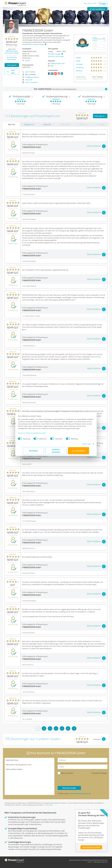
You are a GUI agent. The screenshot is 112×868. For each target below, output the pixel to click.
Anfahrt (28, 61)
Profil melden (49, 805)
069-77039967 (30, 72)
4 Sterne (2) (47, 124)
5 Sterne (95, 38)
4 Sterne (95, 40)
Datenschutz (97, 860)
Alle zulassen (79, 452)
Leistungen (80, 64)
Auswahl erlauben (56, 452)
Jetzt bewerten (12, 65)
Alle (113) (11, 124)
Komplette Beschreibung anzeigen (34, 44)
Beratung (79, 71)
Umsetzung (80, 67)
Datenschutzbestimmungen (42, 434)
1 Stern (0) (101, 124)
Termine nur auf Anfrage (56, 56)
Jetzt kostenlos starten (91, 847)
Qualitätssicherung (87, 860)
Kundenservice (81, 77)
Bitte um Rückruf (67, 773)
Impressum (27, 434)
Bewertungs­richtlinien (75, 860)
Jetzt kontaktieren (97, 9)
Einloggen (103, 4)
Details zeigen (82, 445)
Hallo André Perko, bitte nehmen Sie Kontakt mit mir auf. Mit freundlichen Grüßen (29, 776)
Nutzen (78, 61)
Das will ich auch (90, 3)
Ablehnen (34, 452)
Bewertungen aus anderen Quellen (12, 52)
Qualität (78, 58)
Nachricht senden (69, 788)
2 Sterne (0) (83, 124)
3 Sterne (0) (65, 124)
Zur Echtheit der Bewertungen (12, 58)
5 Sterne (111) (29, 124)
